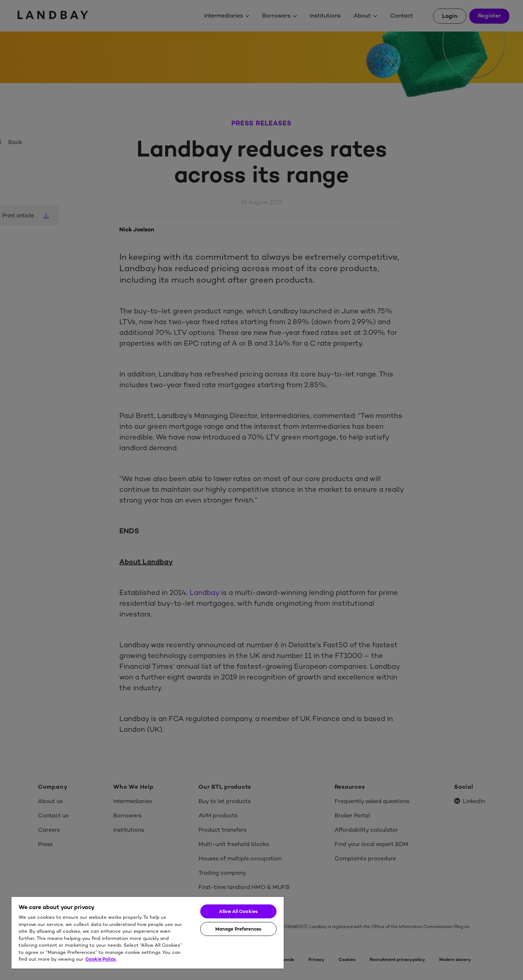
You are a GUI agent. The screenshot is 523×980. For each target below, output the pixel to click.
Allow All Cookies (238, 911)
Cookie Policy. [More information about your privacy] (101, 959)
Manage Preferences (238, 929)
